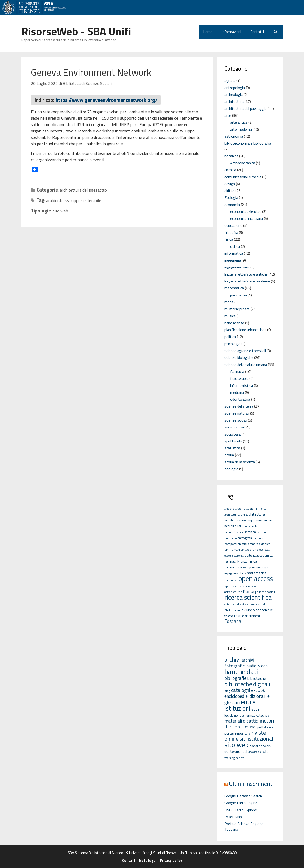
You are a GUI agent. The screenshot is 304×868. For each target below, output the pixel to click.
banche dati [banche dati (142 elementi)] (241, 671)
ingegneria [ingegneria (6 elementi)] (232, 573)
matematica (234, 288)
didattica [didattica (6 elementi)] (265, 544)
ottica (235, 246)
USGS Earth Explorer (241, 810)
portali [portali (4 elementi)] (229, 733)
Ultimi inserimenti (251, 784)
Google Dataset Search (243, 796)
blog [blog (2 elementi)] (227, 691)
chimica (230, 170)
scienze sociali (236, 420)
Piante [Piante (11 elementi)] (249, 591)
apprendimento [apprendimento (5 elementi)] (256, 509)
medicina (237, 392)
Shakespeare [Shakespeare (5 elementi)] (233, 610)
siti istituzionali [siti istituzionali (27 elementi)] (257, 739)
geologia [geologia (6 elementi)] (262, 567)
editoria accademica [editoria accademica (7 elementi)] (259, 555)
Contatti (257, 32)
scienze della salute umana (246, 365)
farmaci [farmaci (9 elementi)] (230, 561)
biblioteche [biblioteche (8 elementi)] (257, 678)
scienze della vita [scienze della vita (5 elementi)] (235, 604)
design (230, 184)
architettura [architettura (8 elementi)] (255, 514)
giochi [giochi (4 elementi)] (255, 709)
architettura (234, 101)
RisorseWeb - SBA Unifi (76, 31)
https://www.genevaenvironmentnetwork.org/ (107, 100)
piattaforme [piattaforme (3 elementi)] (266, 727)
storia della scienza (240, 462)
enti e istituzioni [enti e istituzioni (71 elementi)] (240, 705)
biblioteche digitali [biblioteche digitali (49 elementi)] (247, 684)
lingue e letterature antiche (246, 274)
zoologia (231, 469)
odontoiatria (240, 399)
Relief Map (233, 817)
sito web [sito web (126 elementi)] (237, 745)
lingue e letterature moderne (247, 281)
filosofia (231, 232)
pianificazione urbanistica (244, 330)
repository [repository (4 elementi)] (243, 733)
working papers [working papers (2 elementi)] (235, 758)
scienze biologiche (239, 357)
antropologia (235, 88)
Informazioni (231, 32)
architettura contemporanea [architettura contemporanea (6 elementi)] (243, 520)
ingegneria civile (237, 267)
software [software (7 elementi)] (232, 751)
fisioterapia (239, 378)
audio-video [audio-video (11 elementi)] (257, 666)
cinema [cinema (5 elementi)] (258, 538)
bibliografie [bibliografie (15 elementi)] (235, 678)
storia (229, 455)
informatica (234, 253)
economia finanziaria (247, 218)
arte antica (239, 122)
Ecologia (231, 197)
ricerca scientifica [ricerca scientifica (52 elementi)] (248, 597)
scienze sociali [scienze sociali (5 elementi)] (256, 604)
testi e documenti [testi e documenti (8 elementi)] (248, 616)
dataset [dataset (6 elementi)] (253, 544)
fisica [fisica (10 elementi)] (253, 561)
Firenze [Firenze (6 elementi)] (242, 561)
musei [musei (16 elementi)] (251, 727)
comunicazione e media (243, 177)
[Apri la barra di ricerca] (276, 32)
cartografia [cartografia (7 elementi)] (245, 538)
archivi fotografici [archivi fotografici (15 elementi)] (239, 663)
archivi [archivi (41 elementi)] (233, 659)
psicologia (232, 344)
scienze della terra (239, 406)
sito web (60, 211)
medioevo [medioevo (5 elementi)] (231, 580)
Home (208, 32)
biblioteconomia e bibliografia (248, 143)
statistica (232, 448)
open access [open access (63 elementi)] (256, 578)
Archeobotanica (243, 163)
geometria (238, 295)
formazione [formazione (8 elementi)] (233, 567)
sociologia (233, 434)
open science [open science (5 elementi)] (233, 586)
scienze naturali (237, 413)
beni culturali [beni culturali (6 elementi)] (233, 526)
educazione (233, 225)
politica (230, 337)
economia (232, 205)
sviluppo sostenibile (83, 200)
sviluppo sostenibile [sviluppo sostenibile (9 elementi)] (257, 610)
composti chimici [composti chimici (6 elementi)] (236, 544)
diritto (229, 191)
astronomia (234, 136)
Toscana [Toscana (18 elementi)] (233, 621)
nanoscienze (234, 323)
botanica (231, 156)
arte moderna (241, 129)
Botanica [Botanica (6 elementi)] (250, 532)
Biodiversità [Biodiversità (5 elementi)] (250, 526)
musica (230, 316)
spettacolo (233, 441)
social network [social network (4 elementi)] (260, 746)
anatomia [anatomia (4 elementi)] (240, 509)
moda (229, 302)
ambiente (55, 200)
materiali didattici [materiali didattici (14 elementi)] (242, 721)
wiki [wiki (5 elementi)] (265, 751)
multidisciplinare (237, 309)
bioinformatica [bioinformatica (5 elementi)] (234, 532)
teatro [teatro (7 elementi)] (229, 616)
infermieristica (242, 385)
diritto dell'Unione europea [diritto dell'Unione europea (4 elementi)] (255, 550)
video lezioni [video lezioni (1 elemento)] (255, 752)
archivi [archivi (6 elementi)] (268, 520)
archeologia (234, 94)
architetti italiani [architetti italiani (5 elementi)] (235, 514)
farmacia (237, 371)
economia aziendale (246, 211)
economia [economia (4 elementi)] (239, 556)
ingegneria (233, 260)
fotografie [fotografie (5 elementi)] (249, 567)
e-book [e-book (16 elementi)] (258, 690)
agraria (230, 80)
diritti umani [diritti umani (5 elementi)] (232, 550)
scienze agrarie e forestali (245, 351)
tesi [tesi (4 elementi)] (244, 752)
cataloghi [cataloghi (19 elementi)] (241, 690)
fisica (229, 239)
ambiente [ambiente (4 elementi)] (229, 509)
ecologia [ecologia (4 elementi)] (229, 556)
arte (228, 115)
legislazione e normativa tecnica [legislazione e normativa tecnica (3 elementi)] (247, 715)
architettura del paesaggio (83, 190)
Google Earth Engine (241, 803)
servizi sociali (235, 427)
